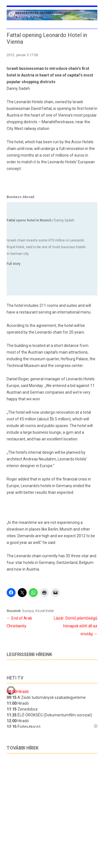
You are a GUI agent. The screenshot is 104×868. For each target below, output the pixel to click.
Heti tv (15, 678)
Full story (14, 264)
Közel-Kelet (45, 611)
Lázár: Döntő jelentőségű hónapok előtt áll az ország (76, 626)
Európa (28, 611)
